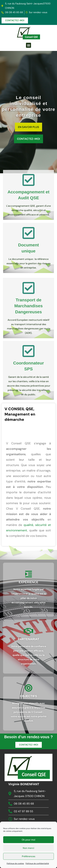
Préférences (29, 858)
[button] (28, 45)
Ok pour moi (28, 841)
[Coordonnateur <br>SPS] (29, 393)
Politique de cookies (15, 865)
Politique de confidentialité (37, 865)
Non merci (28, 850)
